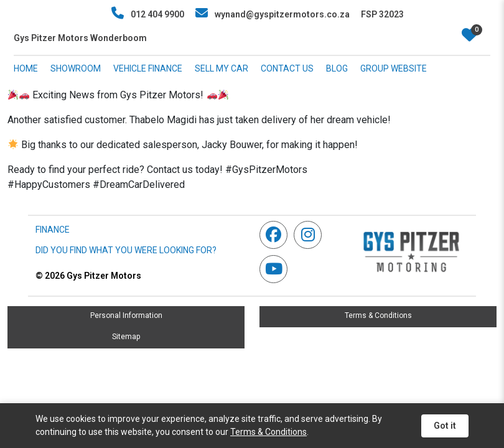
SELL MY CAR (222, 68)
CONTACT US (287, 68)
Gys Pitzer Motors (88, 276)
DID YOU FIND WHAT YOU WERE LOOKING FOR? (126, 250)
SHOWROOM (76, 68)
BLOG (337, 68)
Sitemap (126, 337)
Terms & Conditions (378, 315)
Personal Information (126, 315)
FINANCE (53, 230)
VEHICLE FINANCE (148, 68)
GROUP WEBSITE (394, 68)
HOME (26, 68)
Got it (445, 426)
